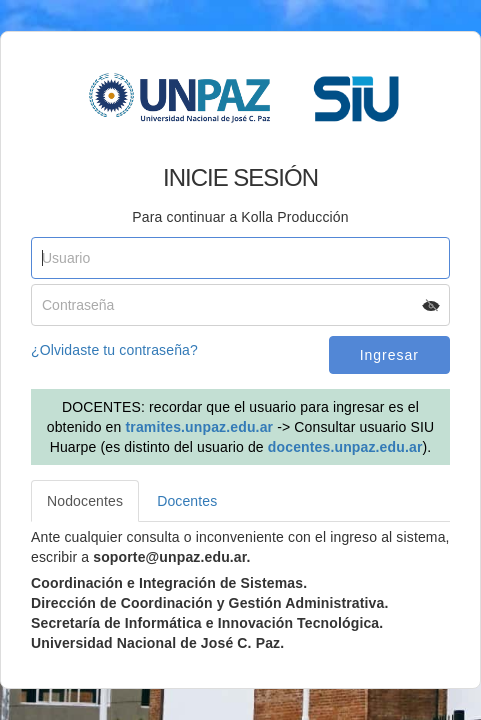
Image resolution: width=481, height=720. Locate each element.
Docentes (187, 501)
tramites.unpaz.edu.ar (200, 427)
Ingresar (389, 355)
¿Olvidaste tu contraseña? (114, 350)
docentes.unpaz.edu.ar (345, 447)
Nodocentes (85, 501)
